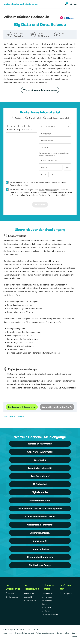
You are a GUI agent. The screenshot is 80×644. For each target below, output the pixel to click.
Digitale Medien (40, 492)
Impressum (8, 633)
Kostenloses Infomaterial (22, 407)
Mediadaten (29, 593)
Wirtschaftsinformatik (40, 444)
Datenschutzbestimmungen (21, 192)
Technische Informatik (40, 468)
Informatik (40, 460)
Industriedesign (40, 549)
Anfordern (40, 205)
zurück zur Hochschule (14, 416)
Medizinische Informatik (40, 525)
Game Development (40, 500)
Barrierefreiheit (63, 633)
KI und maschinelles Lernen (40, 517)
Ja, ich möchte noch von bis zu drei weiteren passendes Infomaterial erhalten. (39, 184)
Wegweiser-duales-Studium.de (47, 604)
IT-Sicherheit (40, 484)
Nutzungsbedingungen (48, 190)
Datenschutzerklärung (25, 633)
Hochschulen (53, 182)
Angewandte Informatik (40, 452)
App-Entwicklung (40, 476)
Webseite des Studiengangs (57, 407)
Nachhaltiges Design (40, 565)
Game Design (40, 541)
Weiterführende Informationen (40, 90)
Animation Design (40, 533)
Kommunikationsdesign (40, 557)
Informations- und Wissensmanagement (40, 508)
